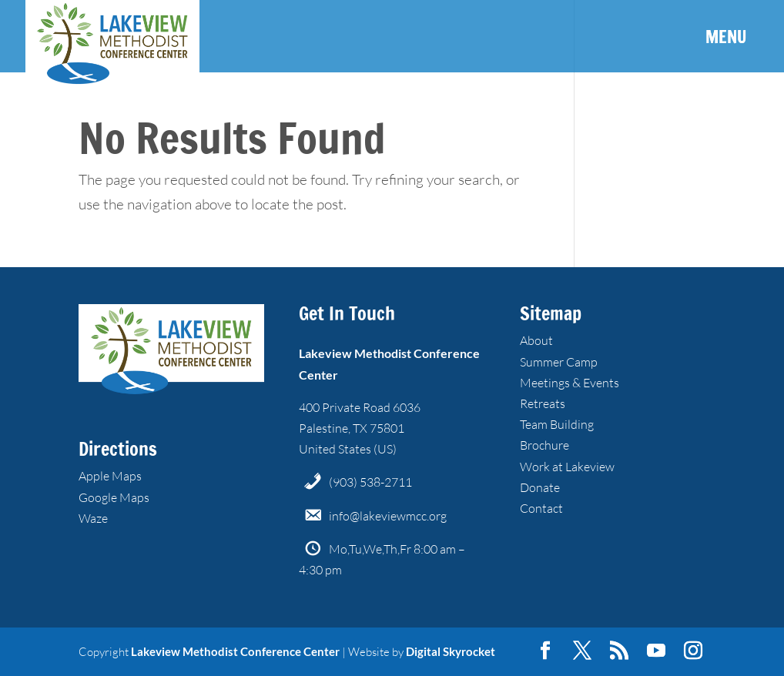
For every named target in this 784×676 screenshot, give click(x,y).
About (536, 340)
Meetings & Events (570, 383)
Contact (541, 508)
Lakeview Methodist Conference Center (235, 651)
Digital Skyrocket (451, 651)
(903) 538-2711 (370, 482)
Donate (540, 487)
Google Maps (114, 497)
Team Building (557, 424)
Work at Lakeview (567, 467)
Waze (93, 518)
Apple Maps (110, 476)
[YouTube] (656, 651)
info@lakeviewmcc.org (388, 516)
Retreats (543, 403)
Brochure (544, 445)
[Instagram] (693, 651)
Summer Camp (559, 362)
